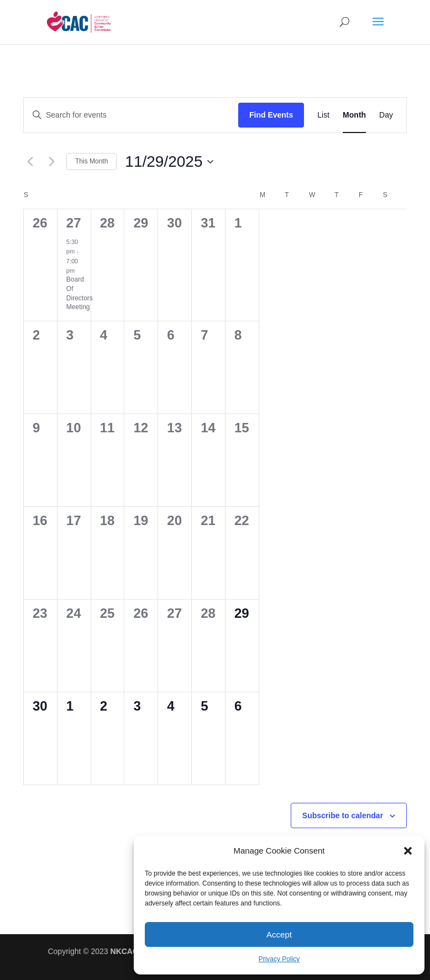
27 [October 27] (74, 223)
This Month (91, 161)
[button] (408, 851)
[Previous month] (30, 162)
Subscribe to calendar (343, 815)
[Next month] (51, 162)
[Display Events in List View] (323, 115)
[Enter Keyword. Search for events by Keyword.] (131, 115)
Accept (279, 934)
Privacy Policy (279, 959)
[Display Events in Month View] (354, 115)
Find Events (271, 115)
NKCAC (125, 951)
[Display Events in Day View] (386, 115)
